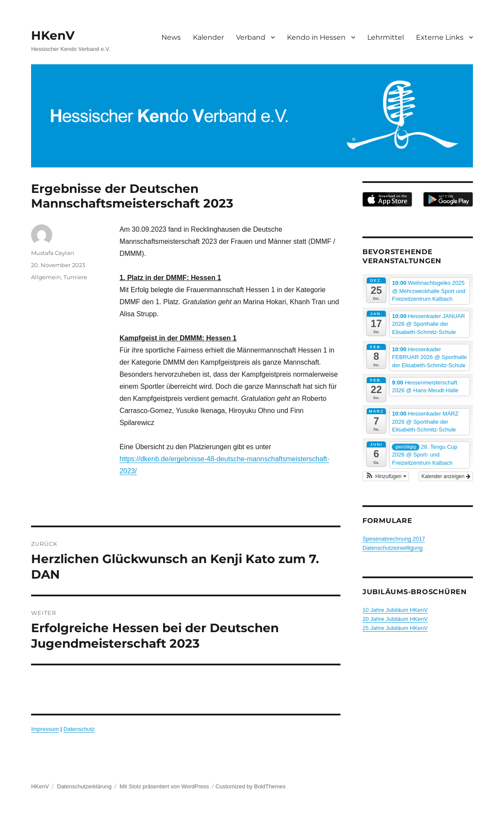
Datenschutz (79, 729)
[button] (386, 476)
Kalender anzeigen (446, 476)
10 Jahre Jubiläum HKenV (395, 610)
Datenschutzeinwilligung (392, 548)
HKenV (53, 35)
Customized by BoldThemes (250, 786)
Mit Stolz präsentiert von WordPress (164, 786)
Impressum (45, 729)
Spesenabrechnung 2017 (394, 539)
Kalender (208, 37)
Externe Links (440, 37)
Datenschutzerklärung (84, 786)
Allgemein (46, 277)
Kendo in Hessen (316, 37)
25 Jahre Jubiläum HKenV (395, 628)
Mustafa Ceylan (53, 253)
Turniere (75, 277)
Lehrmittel (386, 37)
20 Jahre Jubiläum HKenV (395, 619)
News (171, 37)
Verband (251, 37)
